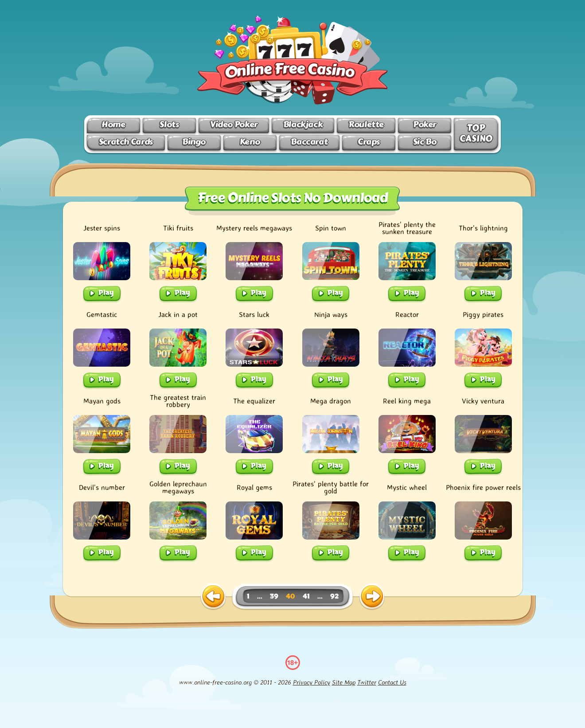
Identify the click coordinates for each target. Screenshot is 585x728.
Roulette (366, 124)
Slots (169, 124)
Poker (425, 124)
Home (113, 124)
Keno (250, 142)
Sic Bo (425, 142)
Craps (369, 142)
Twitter (367, 682)
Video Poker (234, 124)
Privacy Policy (312, 682)
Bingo (194, 142)
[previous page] (213, 597)
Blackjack (303, 124)
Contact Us (392, 682)
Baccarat (309, 142)
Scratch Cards (126, 142)
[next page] (372, 597)
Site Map (344, 682)
